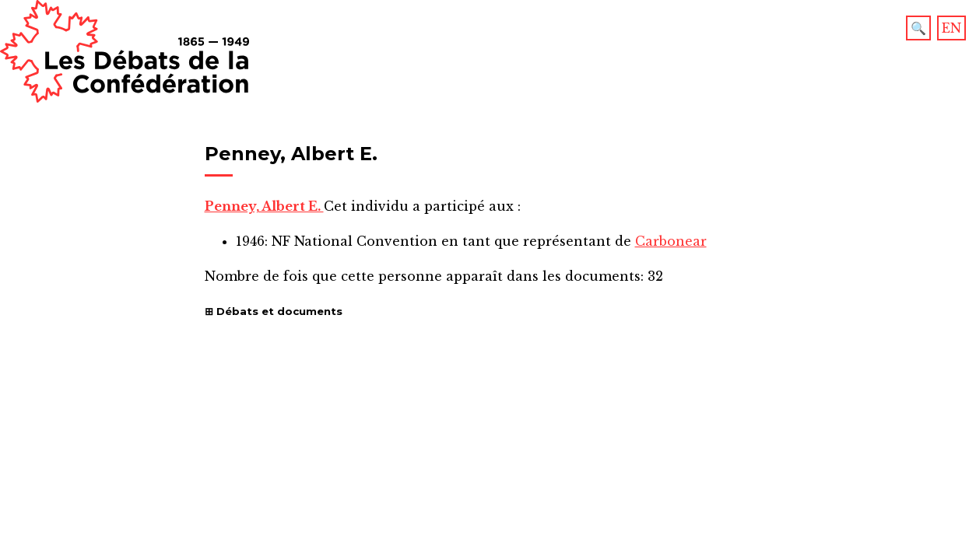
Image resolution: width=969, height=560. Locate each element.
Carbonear (671, 241)
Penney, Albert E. (264, 206)
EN (951, 28)
